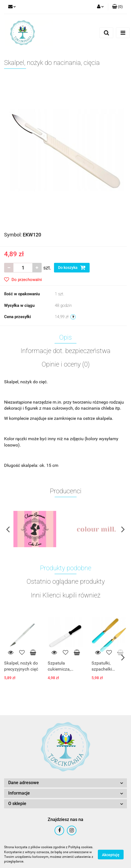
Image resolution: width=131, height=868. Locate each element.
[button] (117, 7)
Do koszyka (72, 268)
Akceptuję (111, 855)
